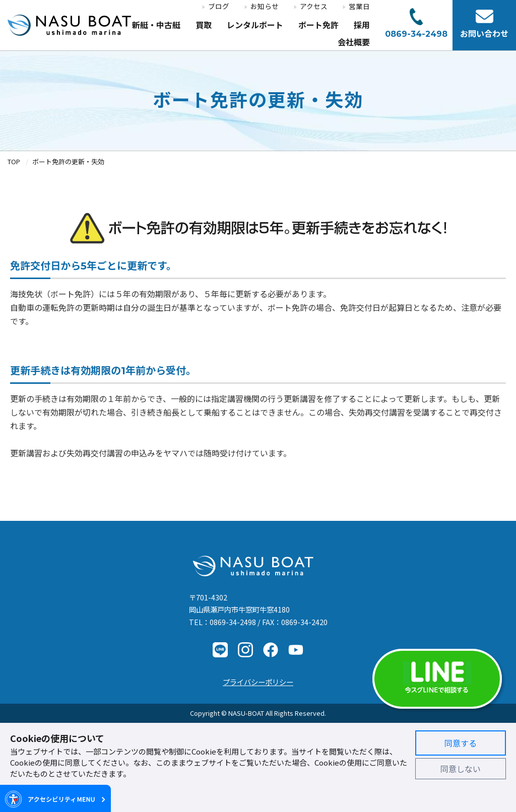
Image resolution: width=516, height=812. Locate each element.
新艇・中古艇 (156, 25)
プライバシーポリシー (258, 682)
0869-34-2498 (233, 622)
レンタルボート (255, 25)
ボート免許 (318, 25)
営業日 (359, 7)
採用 (362, 25)
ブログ (219, 7)
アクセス (314, 7)
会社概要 (354, 43)
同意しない (461, 769)
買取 (204, 25)
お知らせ (265, 7)
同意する (461, 743)
